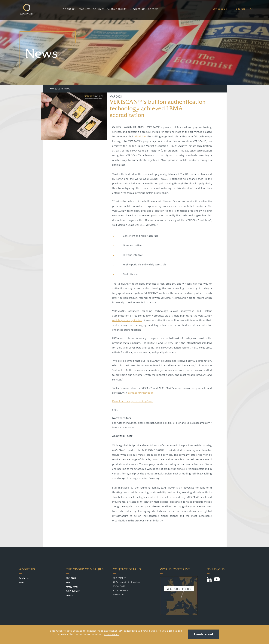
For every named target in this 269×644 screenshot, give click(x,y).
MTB (68, 583)
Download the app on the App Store (133, 401)
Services (99, 9)
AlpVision (140, 137)
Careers (153, 9)
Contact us (220, 9)
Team (21, 583)
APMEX (69, 596)
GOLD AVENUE (73, 591)
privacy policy (111, 634)
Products (84, 9)
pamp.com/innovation (141, 393)
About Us (69, 9)
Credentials (138, 9)
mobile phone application (127, 320)
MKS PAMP (71, 578)
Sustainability (117, 9)
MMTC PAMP (72, 587)
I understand (203, 634)
